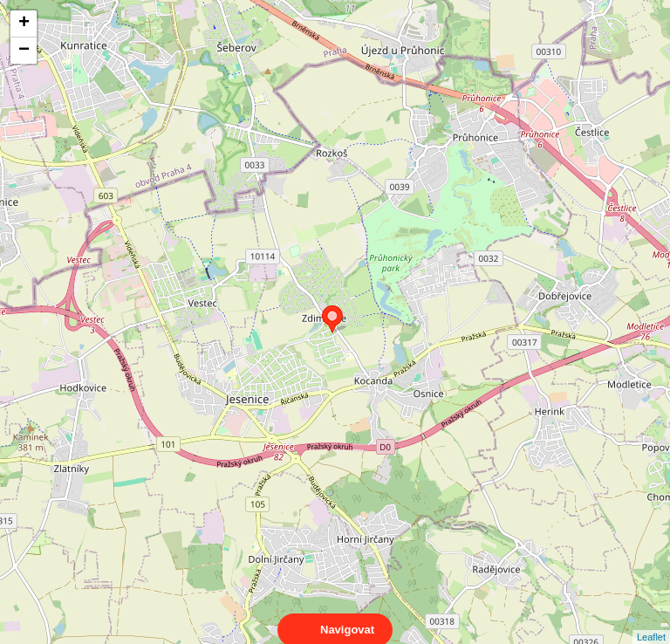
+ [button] (24, 24)
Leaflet (651, 621)
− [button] (24, 51)
